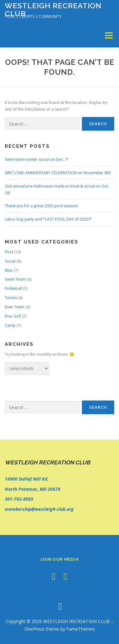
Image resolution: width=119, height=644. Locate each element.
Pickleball (13, 288)
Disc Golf (13, 316)
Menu (108, 35)
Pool (9, 252)
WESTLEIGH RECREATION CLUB (53, 9)
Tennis (11, 298)
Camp (10, 325)
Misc (9, 270)
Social (10, 261)
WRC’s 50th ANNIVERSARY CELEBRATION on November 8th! (58, 173)
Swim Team (15, 279)
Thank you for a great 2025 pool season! (41, 206)
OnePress (34, 629)
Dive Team (15, 307)
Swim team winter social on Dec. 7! (36, 159)
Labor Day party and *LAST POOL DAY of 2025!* (48, 219)
